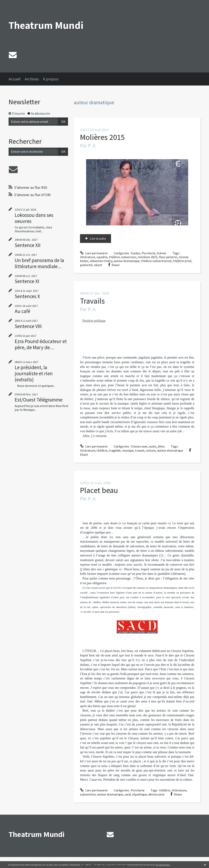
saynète (102, 257)
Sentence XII (28, 245)
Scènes (162, 253)
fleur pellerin (168, 257)
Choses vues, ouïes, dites (148, 446)
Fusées (136, 253)
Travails (92, 301)
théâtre (114, 257)
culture (151, 450)
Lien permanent (94, 253)
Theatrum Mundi (46, 25)
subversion (129, 257)
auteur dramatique (127, 261)
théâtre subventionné (156, 261)
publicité (86, 265)
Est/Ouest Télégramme (39, 400)
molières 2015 (148, 257)
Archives (32, 79)
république (140, 794)
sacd (128, 794)
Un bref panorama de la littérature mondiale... (39, 263)
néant (98, 265)
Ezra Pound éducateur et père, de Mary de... (41, 344)
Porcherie (148, 253)
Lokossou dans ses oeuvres (34, 218)
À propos (51, 79)
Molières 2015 (102, 137)
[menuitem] (17, 79)
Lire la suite (98, 238)
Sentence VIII (28, 326)
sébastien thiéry (101, 261)
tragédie (115, 450)
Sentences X (27, 296)
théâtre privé (182, 261)
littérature (88, 257)
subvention (88, 794)
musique (128, 450)
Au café (22, 311)
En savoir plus (163, 865)
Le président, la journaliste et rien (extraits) (34, 373)
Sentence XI (27, 281)
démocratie (156, 794)
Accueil (15, 79)
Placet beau (99, 490)
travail (140, 450)
